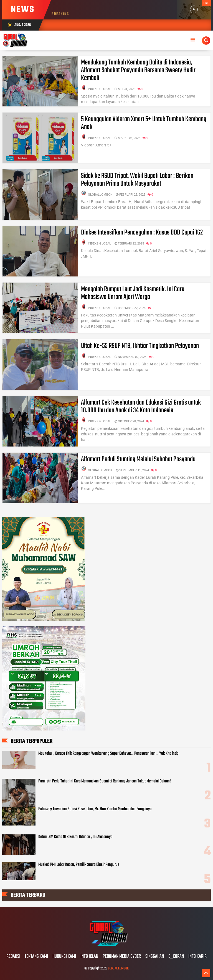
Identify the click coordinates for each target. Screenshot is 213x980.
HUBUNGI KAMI (64, 957)
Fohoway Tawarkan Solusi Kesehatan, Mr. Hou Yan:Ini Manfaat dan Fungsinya (95, 809)
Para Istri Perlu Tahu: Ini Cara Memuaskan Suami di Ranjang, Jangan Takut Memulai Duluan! (105, 781)
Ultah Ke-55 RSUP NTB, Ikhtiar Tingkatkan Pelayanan (140, 346)
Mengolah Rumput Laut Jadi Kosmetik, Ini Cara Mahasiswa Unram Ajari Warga (133, 293)
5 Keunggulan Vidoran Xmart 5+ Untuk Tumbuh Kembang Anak (144, 123)
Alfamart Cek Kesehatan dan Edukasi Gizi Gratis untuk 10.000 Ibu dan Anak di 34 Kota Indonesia (141, 407)
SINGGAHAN (155, 957)
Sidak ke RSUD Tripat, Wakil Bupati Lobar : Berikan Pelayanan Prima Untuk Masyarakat (137, 180)
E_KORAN (176, 957)
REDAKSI (13, 957)
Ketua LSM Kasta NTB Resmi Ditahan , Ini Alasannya (75, 837)
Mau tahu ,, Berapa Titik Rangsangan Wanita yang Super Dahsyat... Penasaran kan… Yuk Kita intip (108, 754)
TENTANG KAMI (36, 957)
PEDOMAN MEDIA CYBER (122, 957)
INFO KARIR (197, 957)
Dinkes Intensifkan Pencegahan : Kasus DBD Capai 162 (142, 233)
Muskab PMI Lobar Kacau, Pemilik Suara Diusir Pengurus (79, 865)
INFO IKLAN (89, 957)
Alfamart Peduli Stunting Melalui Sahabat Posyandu (138, 459)
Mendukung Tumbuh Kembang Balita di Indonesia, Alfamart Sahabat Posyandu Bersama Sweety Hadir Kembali (138, 70)
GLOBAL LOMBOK (118, 968)
